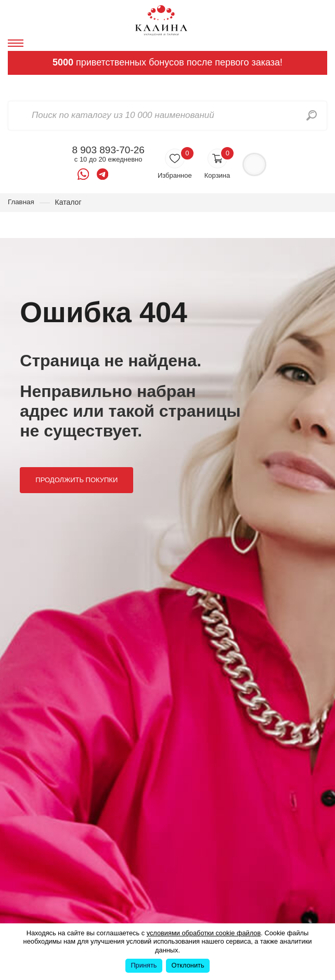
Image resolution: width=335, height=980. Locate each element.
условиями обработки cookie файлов (204, 933)
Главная (22, 202)
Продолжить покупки (78, 483)
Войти (254, 164)
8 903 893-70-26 (108, 150)
